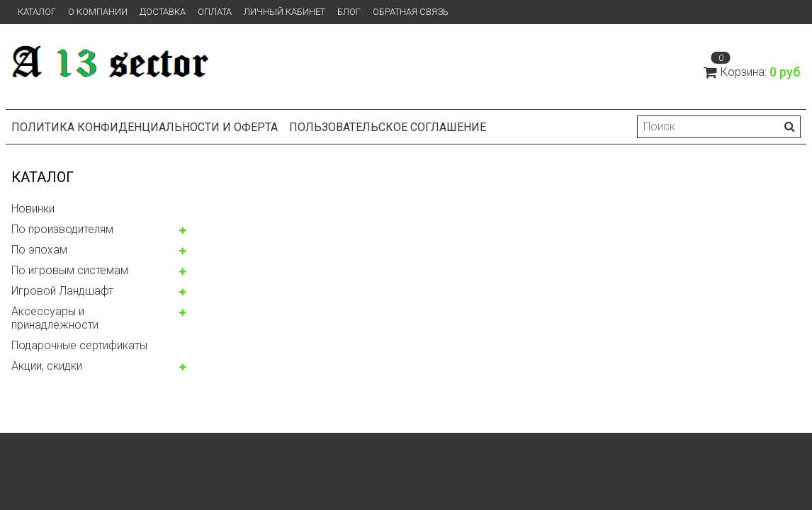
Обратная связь (411, 12)
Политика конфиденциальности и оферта (145, 127)
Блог (349, 12)
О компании (98, 12)
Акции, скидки (47, 366)
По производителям (62, 229)
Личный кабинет (284, 12)
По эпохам (39, 250)
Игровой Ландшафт (62, 291)
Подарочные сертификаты (79, 345)
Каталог (37, 12)
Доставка (163, 12)
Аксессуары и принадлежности (55, 318)
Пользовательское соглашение (388, 127)
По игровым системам (70, 270)
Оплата (215, 12)
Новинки (33, 209)
